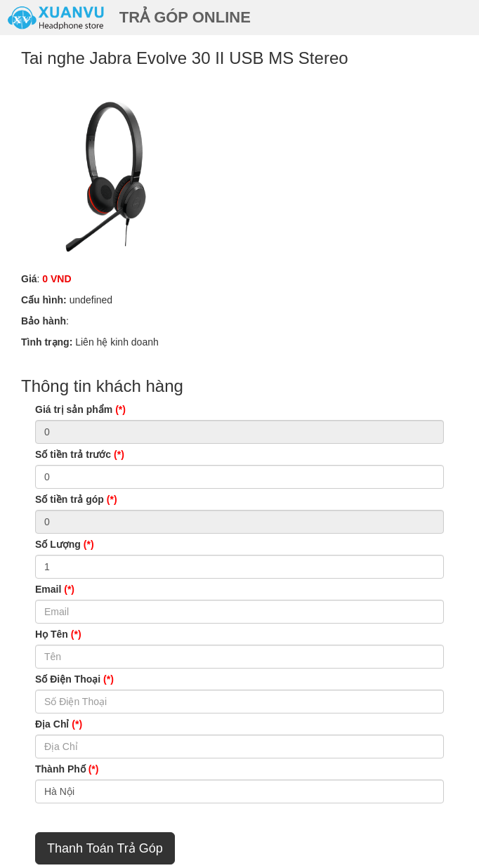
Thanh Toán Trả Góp (105, 848)
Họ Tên (58, 634)
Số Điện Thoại (74, 679)
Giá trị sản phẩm (80, 409)
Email (55, 589)
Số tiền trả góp (76, 499)
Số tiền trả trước (80, 454)
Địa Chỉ (59, 724)
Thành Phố (67, 769)
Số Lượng (65, 544)
